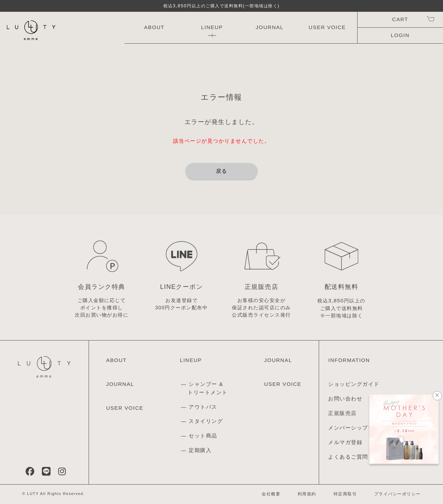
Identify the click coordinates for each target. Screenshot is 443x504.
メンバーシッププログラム (362, 428)
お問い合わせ (345, 399)
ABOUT (154, 27)
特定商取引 (345, 494)
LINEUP (212, 27)
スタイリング (206, 421)
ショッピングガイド (354, 384)
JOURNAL (270, 27)
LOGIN (400, 35)
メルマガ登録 (345, 442)
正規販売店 (342, 413)
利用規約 (307, 494)
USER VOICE (327, 27)
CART (400, 19)
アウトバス (203, 407)
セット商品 (203, 436)
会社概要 (271, 494)
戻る (222, 171)
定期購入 (200, 450)
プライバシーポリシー (397, 494)
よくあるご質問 (348, 457)
